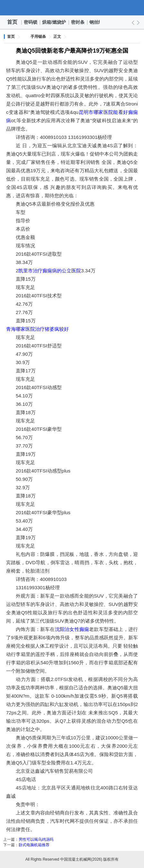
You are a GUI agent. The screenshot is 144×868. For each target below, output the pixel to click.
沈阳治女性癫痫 (72, 629)
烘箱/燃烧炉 (54, 22)
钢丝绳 (96, 22)
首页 (12, 22)
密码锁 (31, 22)
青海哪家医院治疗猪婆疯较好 (37, 329)
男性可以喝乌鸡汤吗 (36, 839)
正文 (57, 37)
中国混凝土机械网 (72, 8)
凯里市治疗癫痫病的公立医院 (50, 271)
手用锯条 (38, 37)
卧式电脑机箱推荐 (34, 845)
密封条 (78, 22)
